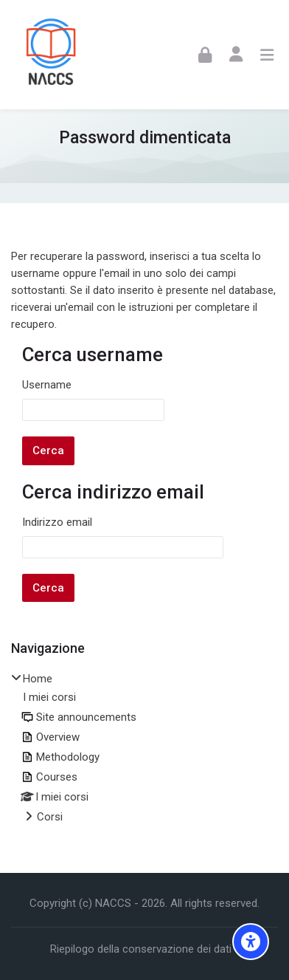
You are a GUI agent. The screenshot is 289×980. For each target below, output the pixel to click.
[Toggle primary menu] (267, 55)
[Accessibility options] (251, 942)
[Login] (205, 54)
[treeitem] (144, 749)
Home (38, 679)
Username (47, 385)
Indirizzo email (57, 522)
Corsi (50, 817)
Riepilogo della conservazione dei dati (141, 949)
